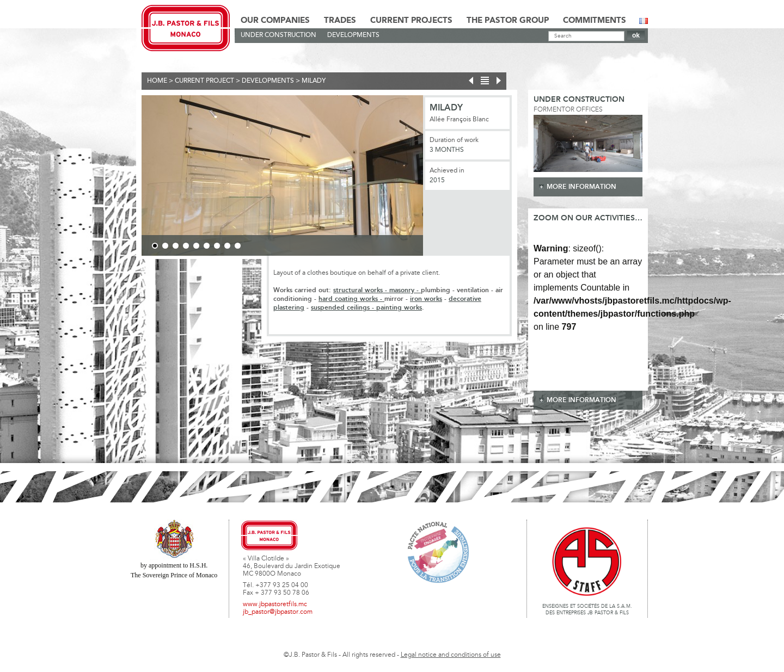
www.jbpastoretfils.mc (275, 605)
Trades (340, 21)
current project (204, 81)
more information (581, 187)
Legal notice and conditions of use (451, 655)
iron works (426, 299)
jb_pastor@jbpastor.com (278, 612)
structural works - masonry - (377, 290)
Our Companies (275, 21)
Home (157, 81)
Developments (353, 35)
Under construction (278, 35)
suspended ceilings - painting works (366, 308)
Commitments (595, 21)
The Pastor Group (508, 21)
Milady (314, 81)
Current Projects (411, 21)
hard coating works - (351, 299)
